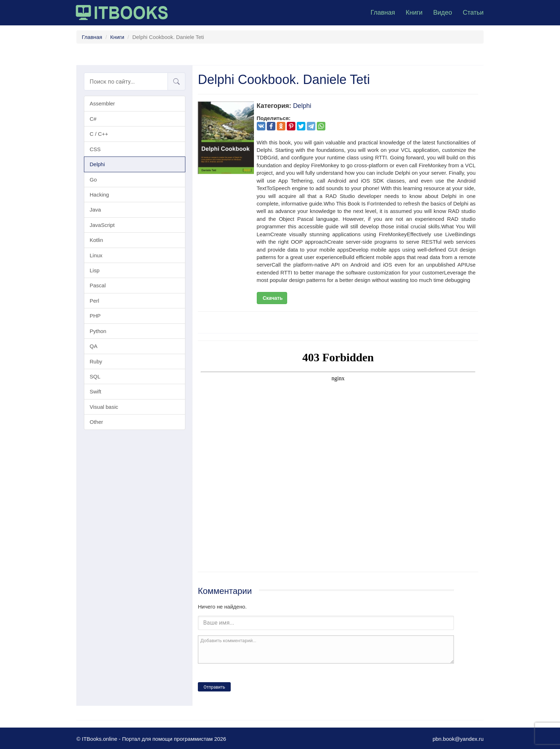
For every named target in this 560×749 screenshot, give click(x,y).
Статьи (473, 13)
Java (95, 210)
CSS (95, 149)
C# (93, 119)
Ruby (96, 361)
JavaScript (102, 225)
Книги (414, 13)
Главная (383, 13)
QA (94, 346)
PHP (95, 316)
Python (98, 331)
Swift (96, 391)
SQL (95, 376)
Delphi (97, 164)
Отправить (214, 687)
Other (96, 422)
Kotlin (96, 240)
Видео (443, 13)
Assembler (102, 103)
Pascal (98, 285)
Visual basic (104, 407)
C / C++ (99, 134)
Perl (94, 301)
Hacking (99, 195)
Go (93, 180)
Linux (96, 255)
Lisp (95, 270)
